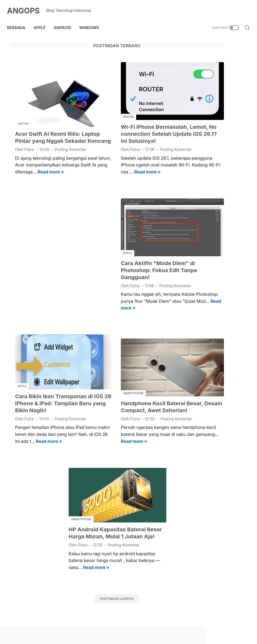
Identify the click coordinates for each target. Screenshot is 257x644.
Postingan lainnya (89, 586)
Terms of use (182, 624)
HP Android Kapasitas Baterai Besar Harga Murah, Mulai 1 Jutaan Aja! (89, 504)
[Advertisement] (50, 242)
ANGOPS (26, 6)
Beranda (19, 21)
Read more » (67, 166)
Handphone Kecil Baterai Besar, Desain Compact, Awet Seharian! (125, 380)
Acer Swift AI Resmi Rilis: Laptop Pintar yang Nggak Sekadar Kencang (49, 115)
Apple (42, 21)
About (69, 624)
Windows (92, 21)
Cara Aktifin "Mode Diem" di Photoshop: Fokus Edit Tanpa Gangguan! (130, 250)
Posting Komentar (31, 137)
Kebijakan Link (114, 624)
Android (65, 21)
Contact (88, 624)
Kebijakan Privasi (149, 624)
